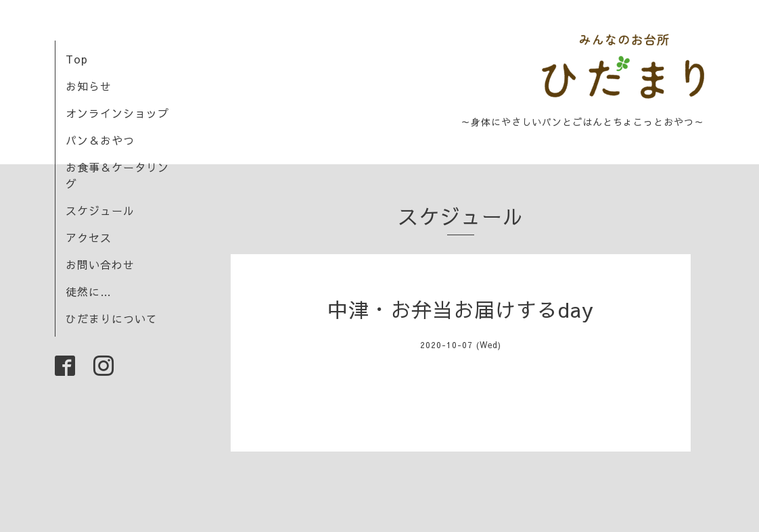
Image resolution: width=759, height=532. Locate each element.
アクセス (89, 237)
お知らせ (89, 86)
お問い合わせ (100, 264)
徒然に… (89, 291)
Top (77, 59)
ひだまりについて (112, 318)
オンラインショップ (117, 113)
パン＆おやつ (100, 140)
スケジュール (100, 210)
